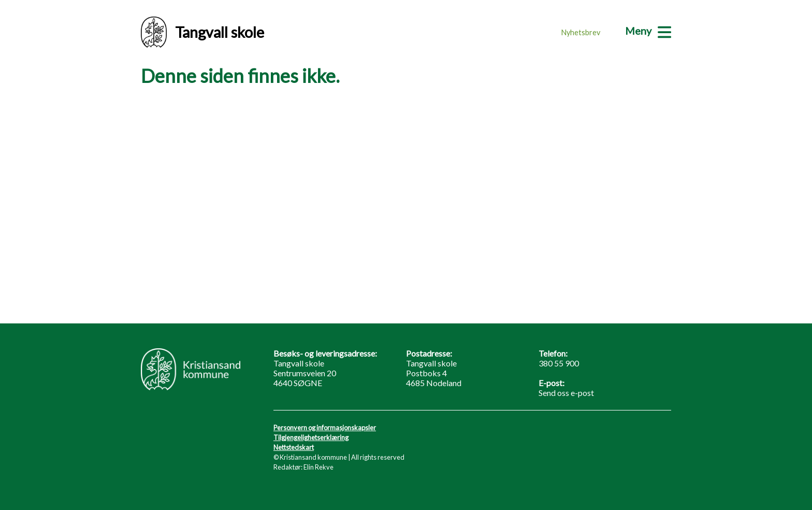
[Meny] (648, 31)
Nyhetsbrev (581, 32)
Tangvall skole (202, 32)
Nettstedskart (294, 447)
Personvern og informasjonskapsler (325, 428)
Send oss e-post (566, 393)
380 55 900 (559, 363)
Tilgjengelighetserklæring (311, 437)
